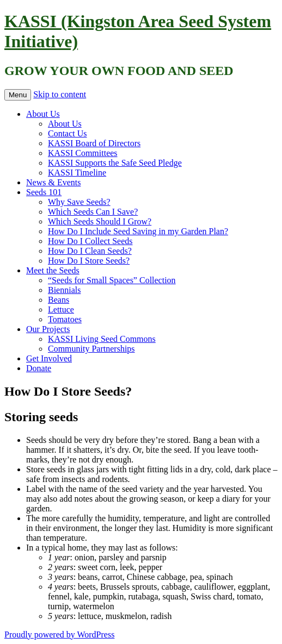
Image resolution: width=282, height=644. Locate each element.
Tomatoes (65, 319)
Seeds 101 (44, 192)
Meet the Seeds (53, 270)
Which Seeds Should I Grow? (100, 221)
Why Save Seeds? (79, 202)
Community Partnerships (91, 349)
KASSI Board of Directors (94, 143)
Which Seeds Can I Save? (93, 212)
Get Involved (49, 358)
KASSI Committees (83, 153)
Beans (59, 300)
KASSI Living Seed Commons (102, 339)
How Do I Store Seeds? (89, 261)
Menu (18, 95)
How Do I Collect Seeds (90, 241)
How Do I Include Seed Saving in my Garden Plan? (138, 231)
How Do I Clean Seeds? (90, 251)
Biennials (64, 290)
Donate (39, 368)
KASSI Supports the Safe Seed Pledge (115, 163)
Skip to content (60, 94)
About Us (43, 114)
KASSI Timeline (77, 173)
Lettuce (61, 310)
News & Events (53, 182)
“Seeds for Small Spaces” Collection (112, 280)
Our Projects (48, 329)
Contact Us (68, 133)
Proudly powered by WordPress (59, 634)
